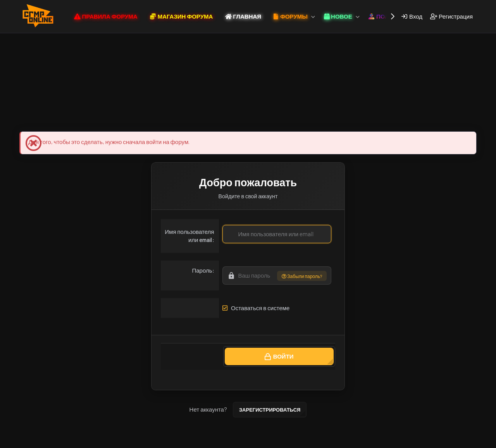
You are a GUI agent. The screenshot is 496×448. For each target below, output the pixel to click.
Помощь (294, 441)
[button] (313, 16)
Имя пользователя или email (189, 236)
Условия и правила (177, 441)
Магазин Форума (131, 119)
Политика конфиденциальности (242, 441)
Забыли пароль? (302, 276)
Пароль (202, 270)
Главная (319, 441)
